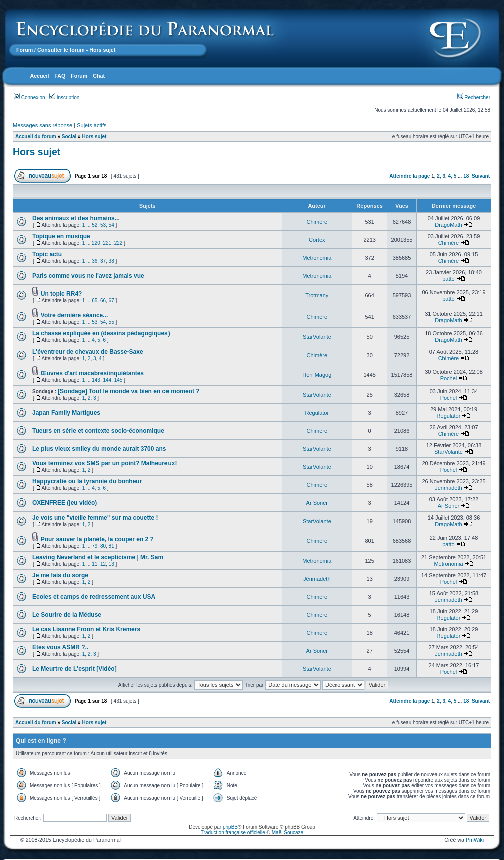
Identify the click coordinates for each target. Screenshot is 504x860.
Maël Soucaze (288, 833)
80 (103, 546)
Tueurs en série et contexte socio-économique (98, 431)
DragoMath (448, 225)
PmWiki (475, 840)
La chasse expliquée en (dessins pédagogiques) (101, 333)
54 (112, 225)
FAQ (60, 76)
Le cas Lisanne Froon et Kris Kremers (86, 629)
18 (466, 176)
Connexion (29, 98)
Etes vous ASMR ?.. (60, 647)
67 (112, 301)
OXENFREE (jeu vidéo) (64, 503)
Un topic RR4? (61, 294)
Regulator (317, 413)
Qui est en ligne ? (41, 741)
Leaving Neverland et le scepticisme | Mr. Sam (98, 557)
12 (103, 564)
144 (107, 380)
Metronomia (317, 258)
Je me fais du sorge (60, 575)
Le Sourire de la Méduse (67, 615)
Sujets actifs (92, 125)
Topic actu (47, 254)
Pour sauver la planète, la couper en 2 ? (97, 539)
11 (95, 564)
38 (112, 261)
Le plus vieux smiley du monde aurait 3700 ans (99, 449)
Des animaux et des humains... (76, 218)
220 (96, 243)
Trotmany (317, 295)
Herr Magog (317, 375)
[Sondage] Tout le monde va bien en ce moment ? (128, 391)
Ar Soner (317, 503)
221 (107, 243)
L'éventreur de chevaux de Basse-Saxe (88, 352)
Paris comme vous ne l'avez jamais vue (88, 276)
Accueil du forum (36, 137)
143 (96, 380)
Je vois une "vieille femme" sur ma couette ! (95, 518)
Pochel (449, 378)
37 (103, 261)
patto (448, 279)
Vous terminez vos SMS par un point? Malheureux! (104, 463)
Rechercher (474, 98)
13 (112, 564)
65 (95, 301)
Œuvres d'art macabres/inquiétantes (92, 373)
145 (119, 380)
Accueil (39, 76)
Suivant (481, 176)
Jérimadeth (448, 488)
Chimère (317, 222)
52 (95, 225)
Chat (99, 76)
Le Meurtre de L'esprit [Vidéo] (74, 669)
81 (112, 546)
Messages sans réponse (42, 125)
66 (103, 301)
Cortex (317, 240)
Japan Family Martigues (66, 413)
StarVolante (317, 337)
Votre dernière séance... (74, 315)
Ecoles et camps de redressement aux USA (94, 597)
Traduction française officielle (233, 833)
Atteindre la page (409, 176)
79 (95, 546)
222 (119, 243)
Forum (24, 50)
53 (103, 225)
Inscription (64, 98)
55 (112, 322)
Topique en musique (61, 236)
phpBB (230, 827)
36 (95, 261)
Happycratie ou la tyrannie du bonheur (87, 481)
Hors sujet (94, 137)
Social (69, 137)
